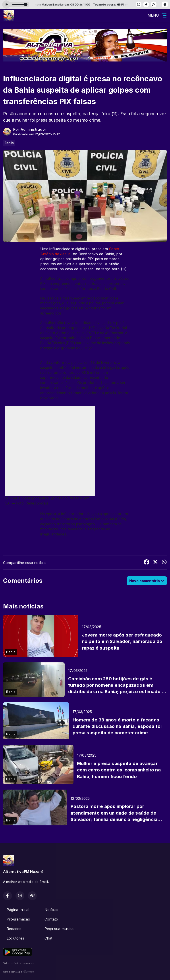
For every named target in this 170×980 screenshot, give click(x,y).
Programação (18, 919)
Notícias (51, 910)
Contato (51, 919)
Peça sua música (59, 929)
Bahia (9, 143)
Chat (48, 938)
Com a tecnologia (19, 972)
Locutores (15, 938)
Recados (14, 929)
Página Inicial (18, 910)
